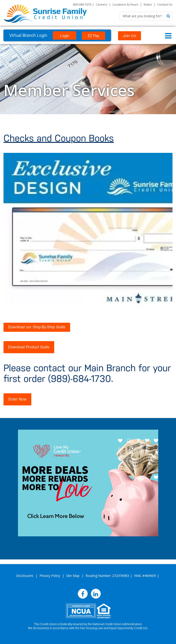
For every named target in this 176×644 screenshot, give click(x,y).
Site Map (73, 576)
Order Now (17, 399)
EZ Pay (94, 36)
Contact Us (165, 4)
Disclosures (25, 576)
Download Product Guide (29, 347)
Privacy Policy (50, 576)
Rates (148, 4)
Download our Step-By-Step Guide (37, 327)
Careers (102, 4)
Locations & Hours (126, 4)
